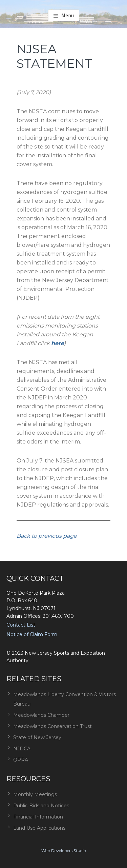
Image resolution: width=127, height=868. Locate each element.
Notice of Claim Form (32, 634)
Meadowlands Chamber (41, 715)
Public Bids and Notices (41, 806)
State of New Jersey (37, 737)
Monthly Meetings (35, 794)
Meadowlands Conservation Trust (52, 726)
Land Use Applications (39, 828)
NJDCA (22, 749)
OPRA (21, 760)
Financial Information (38, 817)
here (58, 343)
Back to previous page (47, 536)
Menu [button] (68, 15)
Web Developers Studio (64, 851)
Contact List (21, 625)
